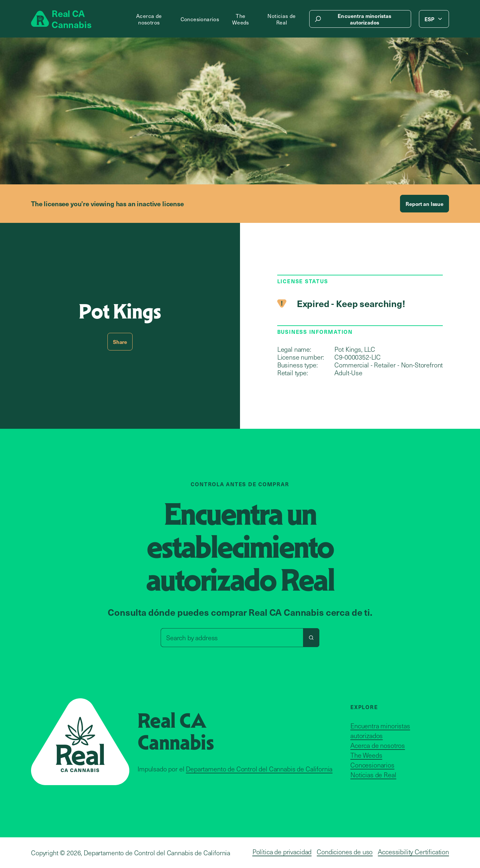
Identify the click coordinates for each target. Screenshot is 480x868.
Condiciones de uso (345, 852)
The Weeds (241, 19)
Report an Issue (424, 204)
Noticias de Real (281, 19)
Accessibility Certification (413, 852)
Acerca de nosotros (149, 19)
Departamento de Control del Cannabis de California (259, 769)
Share (120, 342)
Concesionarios (200, 19)
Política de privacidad (282, 852)
